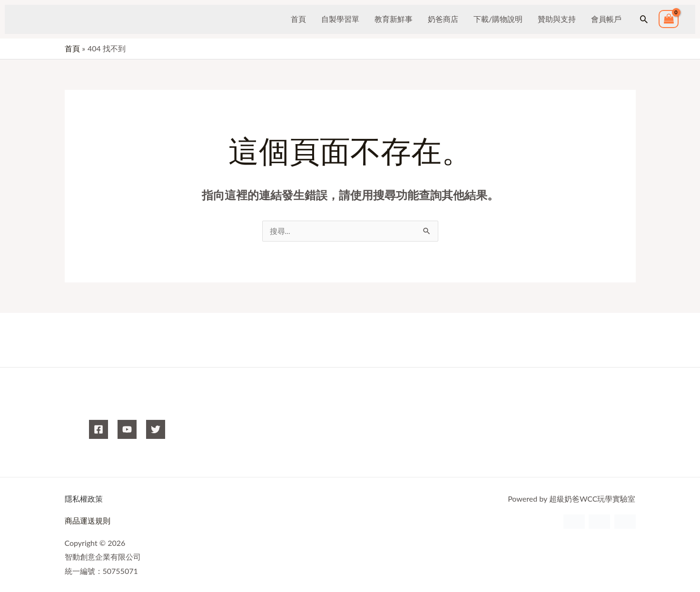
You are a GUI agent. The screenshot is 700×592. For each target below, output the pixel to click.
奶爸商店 (443, 19)
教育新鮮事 (394, 19)
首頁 (298, 19)
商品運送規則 (88, 521)
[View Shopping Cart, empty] (669, 19)
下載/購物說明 (498, 19)
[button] (644, 19)
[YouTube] (127, 430)
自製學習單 (340, 19)
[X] (156, 430)
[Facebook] (99, 430)
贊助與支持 (557, 19)
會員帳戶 (606, 19)
